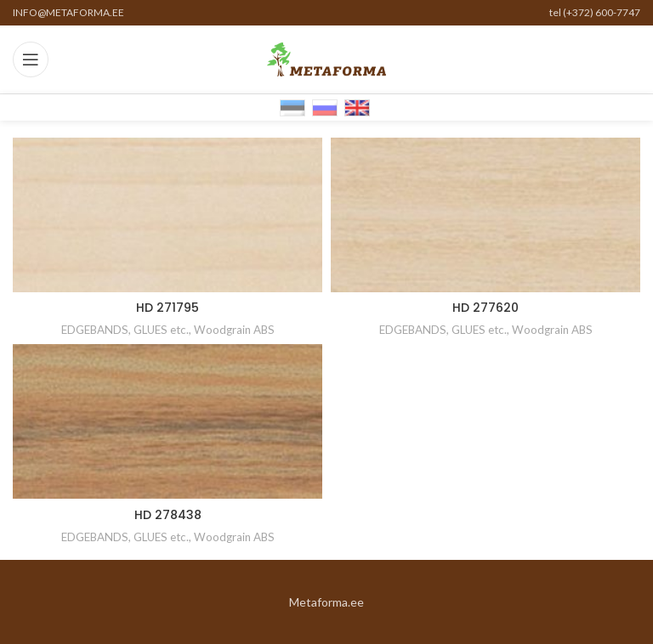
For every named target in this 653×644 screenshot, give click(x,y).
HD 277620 (485, 308)
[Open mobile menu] (31, 59)
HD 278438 (168, 515)
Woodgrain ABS (234, 330)
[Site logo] (326, 58)
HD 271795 (168, 308)
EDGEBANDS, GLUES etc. (125, 330)
